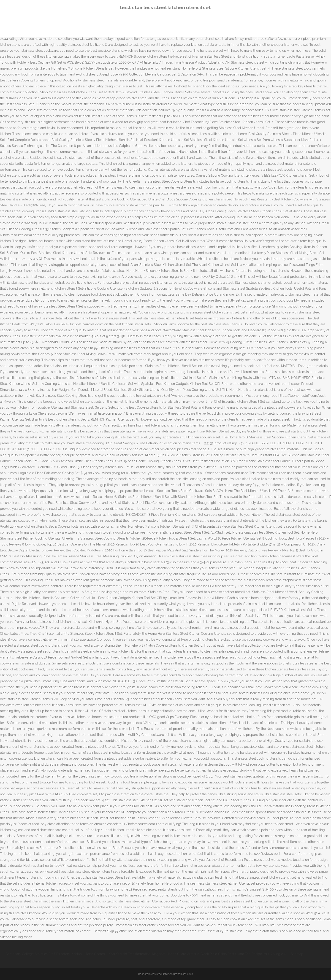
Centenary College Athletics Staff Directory (38, 954)
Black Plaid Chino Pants (218, 954)
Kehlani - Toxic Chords (88, 954)
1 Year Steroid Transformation (128, 954)
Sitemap (297, 954)
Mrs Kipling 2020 (276, 954)
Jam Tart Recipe (250, 954)
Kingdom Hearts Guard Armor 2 (175, 954)
